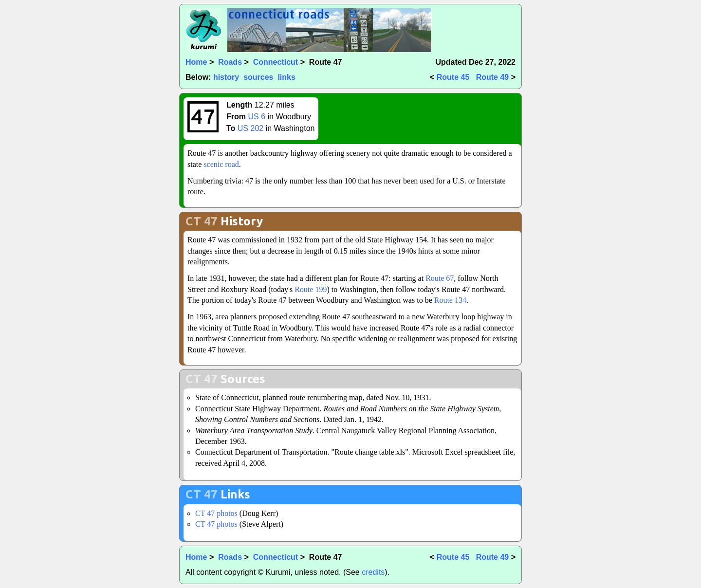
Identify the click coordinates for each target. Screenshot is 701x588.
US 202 (250, 128)
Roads (230, 62)
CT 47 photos (216, 513)
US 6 (257, 117)
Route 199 (311, 289)
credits (373, 572)
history (226, 77)
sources (258, 77)
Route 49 (493, 77)
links (286, 77)
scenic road (221, 164)
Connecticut (276, 62)
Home (196, 62)
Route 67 (440, 278)
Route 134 (450, 300)
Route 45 (453, 77)
